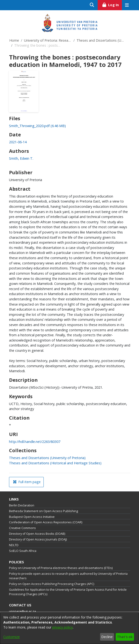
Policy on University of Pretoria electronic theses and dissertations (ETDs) (61, 568)
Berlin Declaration (22, 505)
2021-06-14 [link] (18, 142)
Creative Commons (22, 528)
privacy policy (62, 627)
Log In (112, 4)
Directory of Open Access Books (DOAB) (37, 534)
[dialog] (69, 628)
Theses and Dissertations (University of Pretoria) (100, 40)
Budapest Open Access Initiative (32, 517)
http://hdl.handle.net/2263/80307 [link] (35, 442)
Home (14, 40)
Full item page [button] (27, 482)
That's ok (125, 637)
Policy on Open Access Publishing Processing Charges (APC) (52, 584)
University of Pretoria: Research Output (48, 40)
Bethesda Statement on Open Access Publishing (43, 511)
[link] (37, 126)
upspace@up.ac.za (22, 611)
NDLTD (14, 545)
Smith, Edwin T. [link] (21, 158)
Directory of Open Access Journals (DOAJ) (38, 539)
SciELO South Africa (23, 551)
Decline (107, 637)
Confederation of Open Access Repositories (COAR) (46, 522)
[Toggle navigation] (127, 5)
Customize (12, 637)
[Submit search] (92, 5)
